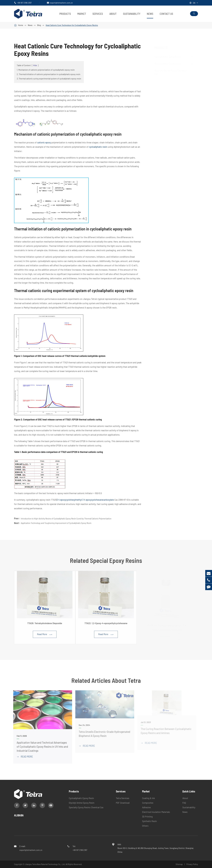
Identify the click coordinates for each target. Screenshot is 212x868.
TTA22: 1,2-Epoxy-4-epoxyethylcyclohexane (106, 624)
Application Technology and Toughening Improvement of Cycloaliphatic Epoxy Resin (56, 522)
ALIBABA (19, 815)
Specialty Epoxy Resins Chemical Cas (86, 807)
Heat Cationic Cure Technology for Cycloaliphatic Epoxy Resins (72, 25)
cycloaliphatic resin (98, 147)
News (150, 14)
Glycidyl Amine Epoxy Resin (170, 64)
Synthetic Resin (149, 821)
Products (65, 14)
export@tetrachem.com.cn (61, 3)
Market (82, 14)
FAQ (184, 803)
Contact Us (166, 14)
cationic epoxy (44, 142)
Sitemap (179, 864)
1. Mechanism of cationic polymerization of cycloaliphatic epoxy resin (46, 70)
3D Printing (147, 816)
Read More (45, 636)
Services (98, 14)
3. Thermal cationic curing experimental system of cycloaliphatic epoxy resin (49, 78)
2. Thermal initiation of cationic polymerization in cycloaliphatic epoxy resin (49, 74)
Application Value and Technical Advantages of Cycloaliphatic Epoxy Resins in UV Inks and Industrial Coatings (41, 746)
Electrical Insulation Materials (156, 812)
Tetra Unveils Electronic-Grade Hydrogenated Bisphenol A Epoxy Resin (103, 734)
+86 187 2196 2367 (24, 3)
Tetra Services (123, 798)
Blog (39, 25)
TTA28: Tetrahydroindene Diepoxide (45, 624)
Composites (148, 803)
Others (145, 826)
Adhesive (146, 807)
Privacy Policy (192, 864)
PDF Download (123, 803)
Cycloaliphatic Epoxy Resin (170, 57)
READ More (23, 756)
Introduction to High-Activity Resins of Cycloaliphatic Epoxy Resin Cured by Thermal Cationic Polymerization (66, 517)
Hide (35, 65)
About (113, 14)
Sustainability (132, 14)
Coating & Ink (148, 798)
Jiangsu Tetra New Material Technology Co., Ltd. (45, 864)
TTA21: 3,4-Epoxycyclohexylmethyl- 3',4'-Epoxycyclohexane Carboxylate (167, 627)
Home (21, 25)
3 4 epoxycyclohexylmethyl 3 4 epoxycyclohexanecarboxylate (85, 500)
